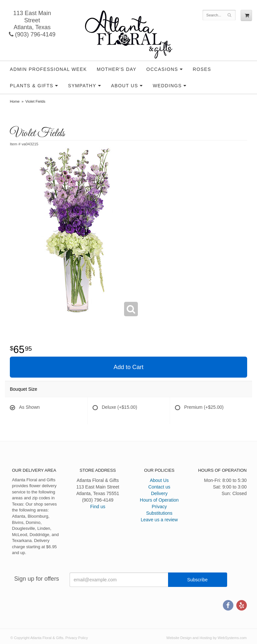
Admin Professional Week (48, 69)
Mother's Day (117, 69)
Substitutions (159, 513)
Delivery (159, 493)
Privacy (159, 507)
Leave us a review (159, 520)
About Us (125, 86)
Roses (202, 69)
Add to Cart (128, 367)
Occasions (162, 69)
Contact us (159, 487)
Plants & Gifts (32, 86)
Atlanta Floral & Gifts (128, 34)
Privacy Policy (76, 638)
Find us (98, 507)
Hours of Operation (159, 500)
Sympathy (82, 86)
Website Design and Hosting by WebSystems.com (207, 638)
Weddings (167, 86)
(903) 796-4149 (32, 34)
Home (15, 101)
